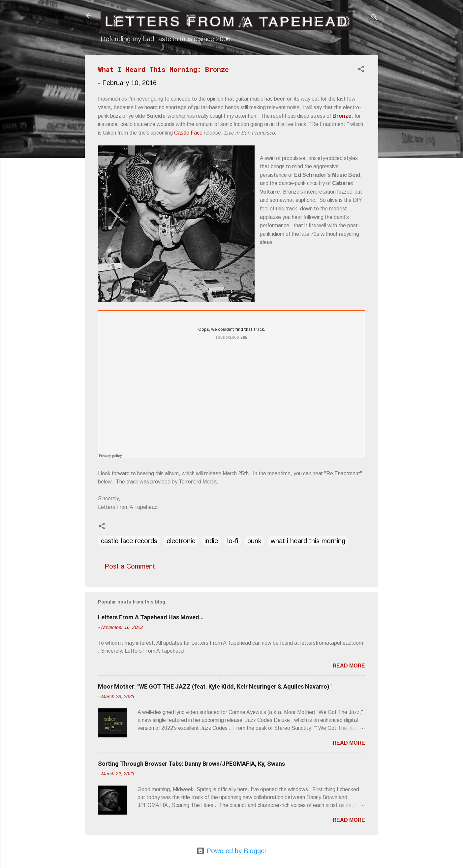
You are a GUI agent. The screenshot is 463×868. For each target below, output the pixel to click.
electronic (181, 541)
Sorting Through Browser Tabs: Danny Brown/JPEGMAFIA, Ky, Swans (191, 764)
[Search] (374, 18)
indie (211, 541)
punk (254, 541)
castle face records (129, 541)
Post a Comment (130, 566)
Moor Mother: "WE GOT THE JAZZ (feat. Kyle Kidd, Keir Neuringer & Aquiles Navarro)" (215, 686)
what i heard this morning (308, 541)
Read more (349, 666)
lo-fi (233, 541)
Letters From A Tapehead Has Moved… (151, 617)
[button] (361, 70)
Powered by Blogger (232, 851)
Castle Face (188, 133)
